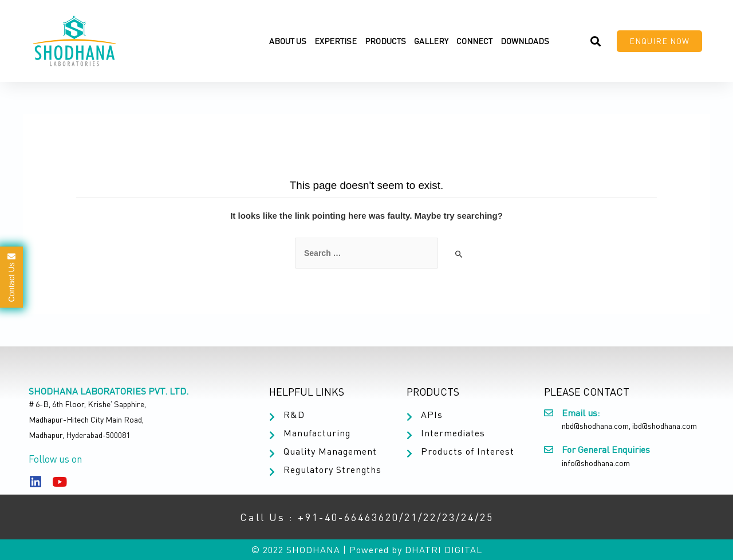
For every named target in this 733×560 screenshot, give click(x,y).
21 (411, 517)
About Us (288, 41)
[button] (659, 41)
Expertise (336, 41)
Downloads (525, 41)
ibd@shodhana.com (665, 426)
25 (487, 517)
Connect (474, 41)
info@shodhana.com (596, 463)
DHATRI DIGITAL (444, 550)
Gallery (431, 41)
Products (385, 41)
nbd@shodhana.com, (596, 426)
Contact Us (11, 277)
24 (468, 517)
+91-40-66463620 (348, 517)
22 (430, 517)
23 (449, 517)
